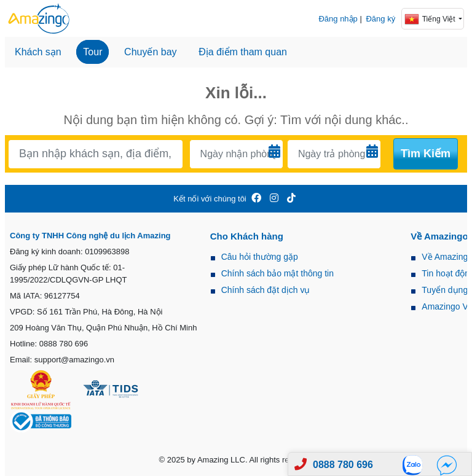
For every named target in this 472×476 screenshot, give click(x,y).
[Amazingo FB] (256, 199)
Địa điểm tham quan (243, 52)
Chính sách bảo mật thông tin (277, 273)
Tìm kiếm (426, 154)
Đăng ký (380, 19)
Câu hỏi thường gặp (260, 257)
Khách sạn (38, 52)
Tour (92, 52)
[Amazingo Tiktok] (291, 199)
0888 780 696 (343, 465)
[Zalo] (416, 465)
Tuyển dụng (445, 290)
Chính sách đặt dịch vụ (266, 290)
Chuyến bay (151, 52)
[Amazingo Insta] (274, 199)
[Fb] (447, 465)
